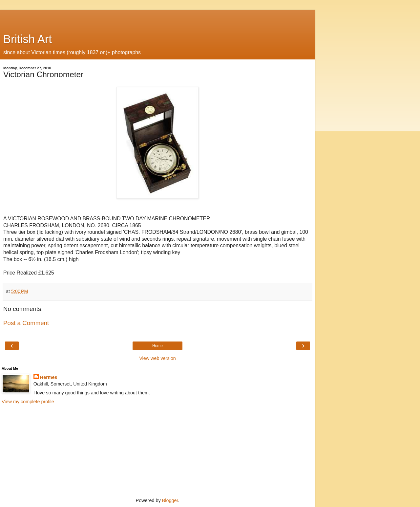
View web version (157, 358)
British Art (28, 39)
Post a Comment (26, 323)
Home (157, 346)
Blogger (170, 500)
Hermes (49, 377)
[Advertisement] (157, 18)
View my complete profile (28, 402)
